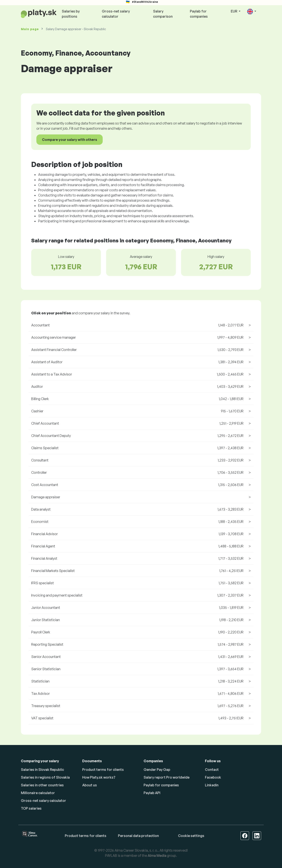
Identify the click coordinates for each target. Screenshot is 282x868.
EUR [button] (234, 11)
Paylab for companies (199, 14)
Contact (212, 770)
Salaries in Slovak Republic (42, 770)
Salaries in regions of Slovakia (45, 777)
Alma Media (157, 856)
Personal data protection (138, 836)
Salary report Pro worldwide (167, 777)
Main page (30, 29)
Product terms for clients (103, 770)
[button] (252, 12)
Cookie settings (191, 836)
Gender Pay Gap (157, 770)
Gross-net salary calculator (116, 14)
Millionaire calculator (38, 793)
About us (90, 785)
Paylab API (152, 793)
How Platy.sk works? (99, 777)
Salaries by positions (71, 14)
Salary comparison (163, 14)
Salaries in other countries (42, 785)
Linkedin (212, 785)
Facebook (213, 777)
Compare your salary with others (70, 140)
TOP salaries (31, 808)
